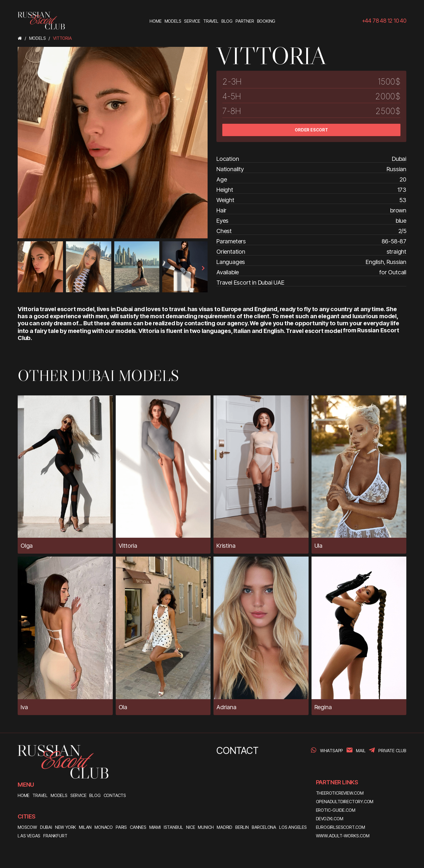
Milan (85, 827)
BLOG (95, 795)
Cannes (138, 827)
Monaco (104, 827)
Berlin (242, 827)
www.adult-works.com (343, 836)
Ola (123, 707)
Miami (155, 827)
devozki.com (330, 819)
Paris (121, 827)
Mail (361, 751)
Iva (24, 707)
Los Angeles (293, 827)
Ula (318, 546)
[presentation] (22, 268)
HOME (24, 795)
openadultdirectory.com (345, 802)
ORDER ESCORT (311, 130)
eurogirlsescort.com (341, 827)
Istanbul (173, 827)
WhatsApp (332, 751)
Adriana (226, 707)
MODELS (59, 795)
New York (66, 827)
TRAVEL (40, 795)
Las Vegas (29, 836)
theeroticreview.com (340, 793)
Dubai (46, 827)
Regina (323, 707)
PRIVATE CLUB (392, 751)
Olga (27, 546)
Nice (191, 827)
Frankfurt (55, 836)
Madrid (225, 827)
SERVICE (78, 795)
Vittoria (128, 546)
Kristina (226, 546)
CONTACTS (115, 795)
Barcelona (264, 827)
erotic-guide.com (336, 810)
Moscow (27, 827)
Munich (206, 827)
